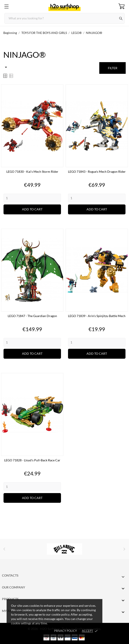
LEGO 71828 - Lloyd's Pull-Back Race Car (32, 460)
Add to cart (32, 209)
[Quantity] (32, 198)
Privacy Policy (65, 631)
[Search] (64, 18)
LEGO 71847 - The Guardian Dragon (32, 316)
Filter (113, 68)
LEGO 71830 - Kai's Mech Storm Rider (32, 172)
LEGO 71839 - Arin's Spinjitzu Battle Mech (97, 316)
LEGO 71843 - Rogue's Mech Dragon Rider (97, 172)
